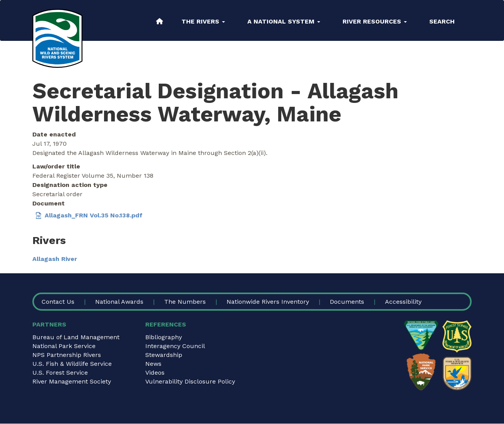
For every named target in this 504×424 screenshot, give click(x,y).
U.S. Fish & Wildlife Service (72, 364)
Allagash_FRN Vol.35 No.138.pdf (94, 215)
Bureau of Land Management (76, 337)
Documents (347, 302)
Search (442, 21)
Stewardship (164, 355)
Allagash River (55, 259)
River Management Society (72, 381)
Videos (155, 373)
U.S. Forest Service (60, 373)
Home (160, 21)
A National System (284, 21)
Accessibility (403, 302)
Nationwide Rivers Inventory (268, 302)
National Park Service (64, 346)
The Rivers (203, 21)
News (153, 364)
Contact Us (58, 302)
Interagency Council (175, 346)
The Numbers (185, 302)
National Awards (119, 302)
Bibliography (164, 337)
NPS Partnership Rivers (67, 355)
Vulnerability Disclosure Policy (190, 381)
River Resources (375, 21)
